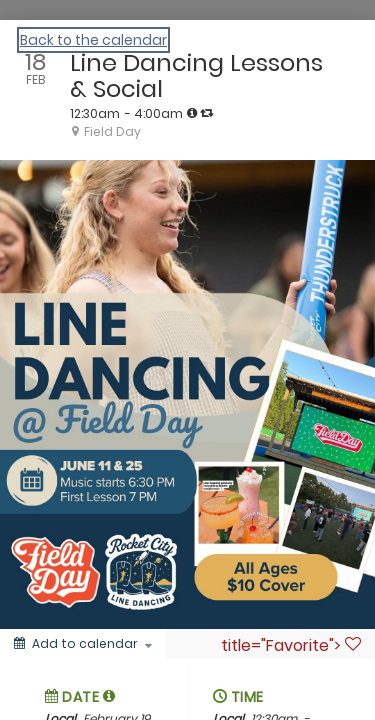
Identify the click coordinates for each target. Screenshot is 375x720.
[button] (109, 696)
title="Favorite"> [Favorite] (291, 645)
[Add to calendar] (83, 644)
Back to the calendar (93, 40)
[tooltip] (192, 113)
